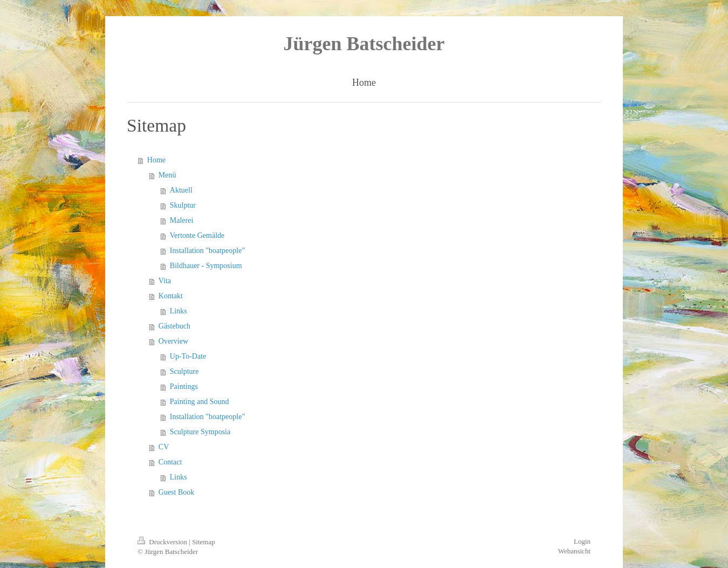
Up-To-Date (188, 356)
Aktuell (181, 190)
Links (178, 311)
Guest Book (177, 492)
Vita (165, 281)
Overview (173, 341)
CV (164, 447)
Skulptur (183, 205)
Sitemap (204, 542)
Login (582, 541)
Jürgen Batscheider (364, 44)
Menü (167, 175)
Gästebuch (174, 326)
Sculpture (184, 371)
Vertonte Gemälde (197, 235)
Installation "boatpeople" (207, 251)
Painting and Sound (200, 402)
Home (156, 160)
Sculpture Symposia (200, 432)
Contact (170, 462)
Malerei (182, 220)
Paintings (184, 386)
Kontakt (171, 296)
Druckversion (163, 542)
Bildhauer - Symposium (206, 266)
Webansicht (574, 551)
